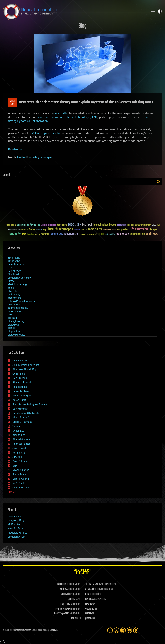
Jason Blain (19, 475)
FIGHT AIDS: (65, 604)
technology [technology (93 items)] (122, 234)
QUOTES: (88, 619)
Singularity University (20, 278)
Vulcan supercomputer (46, 133)
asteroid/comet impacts (21, 301)
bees (10, 315)
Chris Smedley (21, 488)
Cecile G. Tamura (22, 422)
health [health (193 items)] (53, 229)
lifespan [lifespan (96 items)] (153, 229)
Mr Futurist (14, 524)
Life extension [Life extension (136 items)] (139, 229)
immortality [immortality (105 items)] (95, 229)
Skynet (11, 281)
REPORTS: (89, 604)
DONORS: (72, 599)
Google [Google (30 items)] (45, 230)
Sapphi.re (54, 630)
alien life (12, 291)
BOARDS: (88, 599)
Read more (15, 149)
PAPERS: (88, 614)
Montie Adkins (21, 479)
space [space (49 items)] (101, 234)
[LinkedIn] (123, 630)
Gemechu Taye (21, 391)
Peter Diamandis (17, 264)
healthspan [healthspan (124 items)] (66, 229)
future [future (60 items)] (32, 230)
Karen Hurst (19, 400)
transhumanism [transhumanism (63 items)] (137, 234)
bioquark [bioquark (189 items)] (75, 225)
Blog (82, 26)
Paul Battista (20, 387)
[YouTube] (129, 630)
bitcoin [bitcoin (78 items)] (113, 225)
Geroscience (15, 516)
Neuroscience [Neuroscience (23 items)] (30, 234)
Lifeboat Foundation (23, 630)
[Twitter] (116, 630)
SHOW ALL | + (12, 492)
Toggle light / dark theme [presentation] (160, 11)
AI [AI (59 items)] (15, 225)
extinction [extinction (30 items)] (25, 230)
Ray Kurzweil (15, 271)
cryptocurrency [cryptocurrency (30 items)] (146, 225)
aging (11, 288)
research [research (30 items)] (83, 234)
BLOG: (87, 594)
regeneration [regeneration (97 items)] (72, 234)
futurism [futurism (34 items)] (39, 230)
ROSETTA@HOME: (62, 614)
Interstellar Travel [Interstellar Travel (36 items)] (109, 230)
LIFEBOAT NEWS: (91, 584)
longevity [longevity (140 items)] (15, 234)
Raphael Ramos (21, 444)
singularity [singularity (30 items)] (94, 234)
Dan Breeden (20, 378)
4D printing (14, 261)
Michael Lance (21, 470)
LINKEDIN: (63, 589)
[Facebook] (110, 630)
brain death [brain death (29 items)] (131, 225)
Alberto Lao (19, 435)
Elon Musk (14, 274)
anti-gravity (14, 295)
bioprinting (14, 331)
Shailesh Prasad (22, 383)
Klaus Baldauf (20, 417)
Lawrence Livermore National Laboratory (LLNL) (67, 117)
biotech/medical (17, 335)
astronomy (14, 305)
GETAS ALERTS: (91, 589)
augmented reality (18, 308)
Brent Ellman (20, 461)
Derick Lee (18, 431)
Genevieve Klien (21, 361)
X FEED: (64, 594)
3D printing (14, 258)
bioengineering (16, 321)
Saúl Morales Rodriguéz (26, 365)
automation (14, 311)
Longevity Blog (16, 520)
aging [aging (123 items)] (10, 225)
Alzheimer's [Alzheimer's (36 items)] (22, 225)
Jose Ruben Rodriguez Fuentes (30, 404)
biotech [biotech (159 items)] (87, 225)
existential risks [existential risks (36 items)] (14, 230)
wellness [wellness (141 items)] (152, 234)
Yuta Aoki (18, 426)
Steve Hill (18, 457)
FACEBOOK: (62, 584)
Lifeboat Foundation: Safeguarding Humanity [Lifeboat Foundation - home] (74, 11)
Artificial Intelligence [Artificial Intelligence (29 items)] (49, 225)
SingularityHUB (16, 537)
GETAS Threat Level (82, 572)
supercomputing (47, 158)
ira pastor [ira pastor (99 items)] (123, 229)
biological (13, 325)
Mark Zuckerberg (17, 284)
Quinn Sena (19, 374)
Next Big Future (16, 529)
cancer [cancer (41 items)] (138, 225)
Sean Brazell (22, 158)
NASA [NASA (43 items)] (24, 234)
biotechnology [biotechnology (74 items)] (101, 225)
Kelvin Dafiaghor (22, 396)
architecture (14, 298)
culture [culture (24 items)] (154, 225)
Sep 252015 (13, 102)
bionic (11, 328)
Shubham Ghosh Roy (24, 369)
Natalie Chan (20, 453)
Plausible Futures (17, 533)
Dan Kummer (20, 409)
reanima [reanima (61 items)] (45, 234)
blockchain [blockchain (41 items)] (122, 225)
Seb (15, 466)
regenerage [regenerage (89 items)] (56, 234)
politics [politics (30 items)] (38, 234)
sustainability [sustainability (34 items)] (110, 234)
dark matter (61, 113)
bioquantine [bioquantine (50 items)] (62, 225)
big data (12, 318)
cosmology (34, 158)
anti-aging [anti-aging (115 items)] (34, 225)
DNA (10, 268)
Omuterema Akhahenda (26, 413)
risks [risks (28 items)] (88, 234)
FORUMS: (74, 619)
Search (158, 182)
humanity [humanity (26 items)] (77, 230)
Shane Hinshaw (21, 439)
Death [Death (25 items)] (158, 225)
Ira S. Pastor (19, 483)
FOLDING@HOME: (63, 609)
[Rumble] (136, 630)
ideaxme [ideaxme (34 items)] (84, 230)
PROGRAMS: (90, 609)
